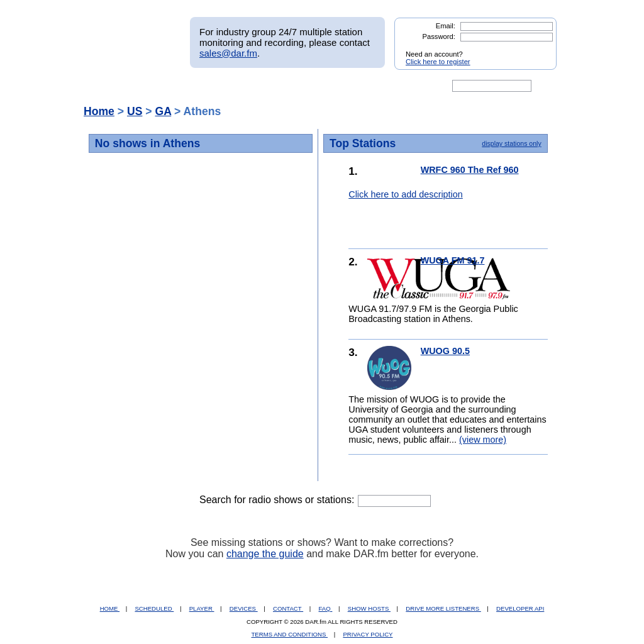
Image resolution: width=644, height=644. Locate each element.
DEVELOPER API (520, 608)
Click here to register (438, 62)
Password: (439, 36)
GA (163, 111)
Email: (446, 26)
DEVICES (244, 608)
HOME (110, 608)
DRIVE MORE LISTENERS (443, 608)
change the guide (265, 554)
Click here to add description (406, 194)
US (135, 111)
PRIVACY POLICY (368, 634)
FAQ (326, 608)
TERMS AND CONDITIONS (290, 634)
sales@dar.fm (228, 53)
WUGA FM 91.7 (453, 260)
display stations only (511, 143)
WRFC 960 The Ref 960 (470, 170)
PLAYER (202, 608)
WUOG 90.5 (445, 351)
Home (99, 111)
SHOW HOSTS (369, 608)
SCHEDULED (154, 608)
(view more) (483, 440)
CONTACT (288, 608)
